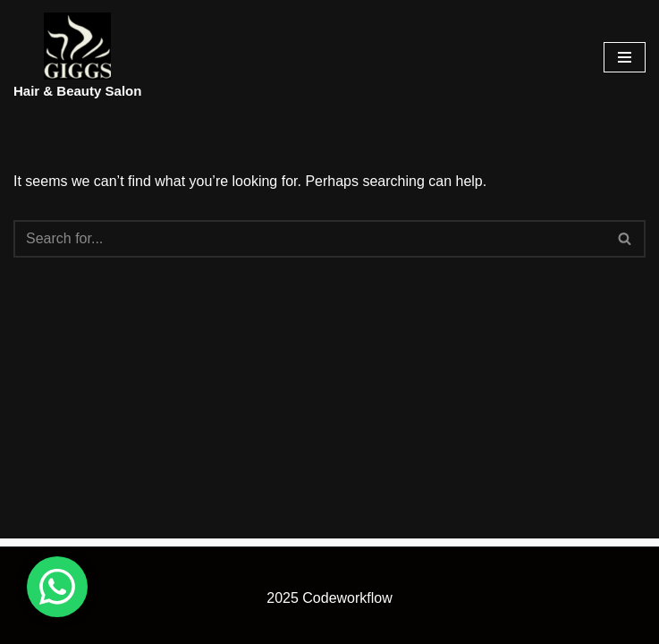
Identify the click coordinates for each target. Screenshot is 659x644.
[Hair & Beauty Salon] (77, 58)
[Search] (309, 239)
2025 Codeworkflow (329, 598)
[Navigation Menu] (625, 57)
